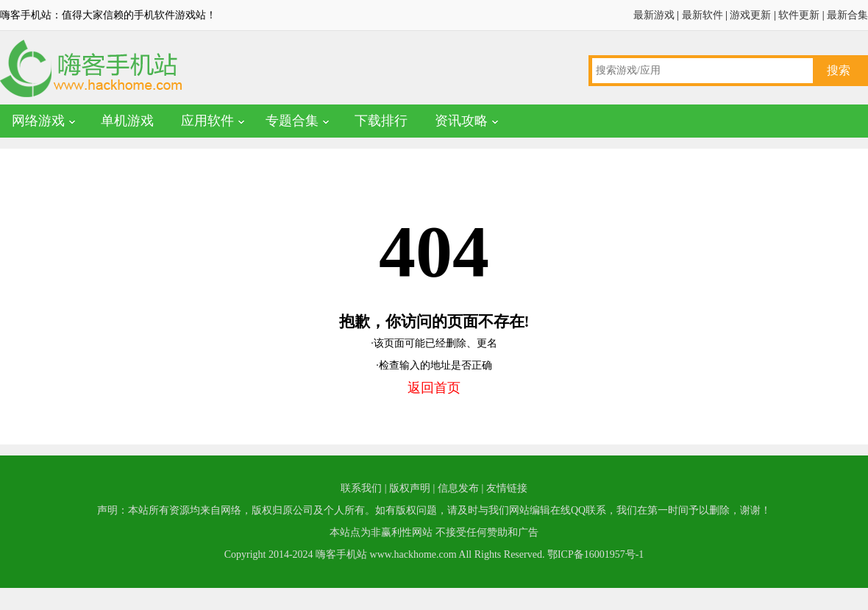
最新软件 (702, 15)
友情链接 (507, 488)
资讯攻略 (461, 121)
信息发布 (458, 488)
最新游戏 (654, 15)
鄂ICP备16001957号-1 (595, 554)
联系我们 (361, 488)
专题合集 (292, 121)
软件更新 (799, 15)
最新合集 (847, 15)
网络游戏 (38, 121)
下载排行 (381, 121)
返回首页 (434, 388)
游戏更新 (750, 15)
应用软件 (207, 121)
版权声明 (410, 488)
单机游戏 (127, 121)
